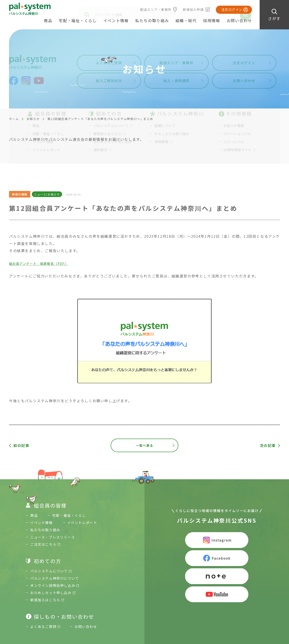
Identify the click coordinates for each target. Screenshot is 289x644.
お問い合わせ (239, 20)
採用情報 (212, 20)
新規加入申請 (193, 9)
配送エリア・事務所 (156, 9)
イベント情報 (116, 20)
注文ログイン (232, 9)
